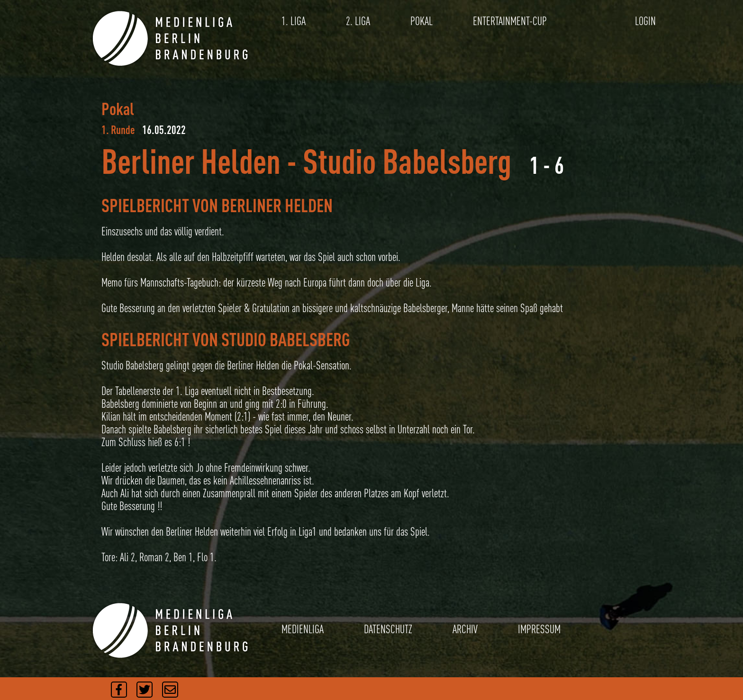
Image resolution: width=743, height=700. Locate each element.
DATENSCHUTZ (388, 629)
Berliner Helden (191, 161)
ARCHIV (465, 629)
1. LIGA (294, 21)
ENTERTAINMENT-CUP (510, 21)
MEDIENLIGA (303, 629)
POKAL (421, 21)
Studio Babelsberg (407, 161)
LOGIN (645, 21)
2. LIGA (358, 21)
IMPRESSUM (539, 629)
